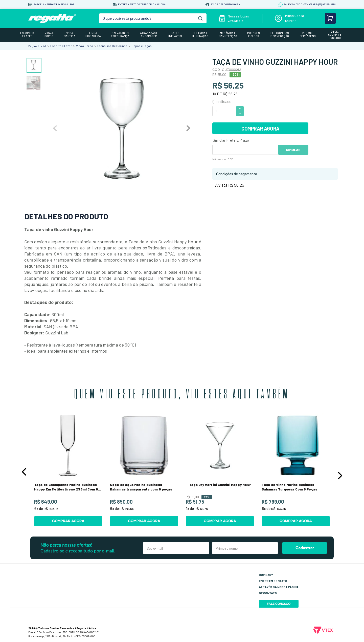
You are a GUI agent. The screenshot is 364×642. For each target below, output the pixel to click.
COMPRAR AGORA (260, 129)
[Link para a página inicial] (37, 46)
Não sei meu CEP (223, 159)
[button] (24, 472)
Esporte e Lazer (61, 46)
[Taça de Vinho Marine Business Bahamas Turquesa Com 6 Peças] (296, 471)
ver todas (234, 21)
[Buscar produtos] (200, 18)
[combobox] (153, 18)
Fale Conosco (279, 604)
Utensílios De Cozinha (112, 46)
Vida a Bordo (85, 46)
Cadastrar (305, 548)
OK (293, 150)
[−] (240, 114)
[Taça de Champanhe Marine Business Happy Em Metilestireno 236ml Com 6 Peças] (68, 471)
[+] (240, 108)
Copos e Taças (142, 46)
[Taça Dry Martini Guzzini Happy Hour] (220, 471)
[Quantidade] (224, 111)
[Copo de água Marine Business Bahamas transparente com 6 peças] (144, 471)
